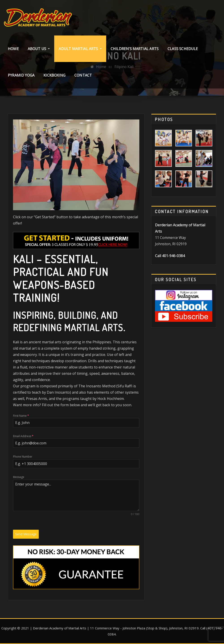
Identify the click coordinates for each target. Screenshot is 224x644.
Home (13, 49)
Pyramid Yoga (21, 75)
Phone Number (23, 457)
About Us (39, 49)
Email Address (23, 436)
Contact (83, 75)
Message (19, 477)
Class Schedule (183, 49)
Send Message (26, 534)
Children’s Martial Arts (135, 49)
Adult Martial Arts (80, 49)
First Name (21, 416)
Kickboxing (54, 75)
